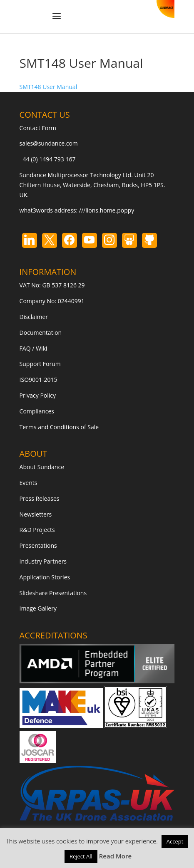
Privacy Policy (38, 395)
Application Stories (45, 577)
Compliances (37, 411)
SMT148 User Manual (48, 87)
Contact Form (38, 128)
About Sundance (42, 467)
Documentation (41, 333)
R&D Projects (37, 530)
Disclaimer (34, 317)
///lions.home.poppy (107, 210)
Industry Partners (43, 561)
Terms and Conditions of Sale (59, 427)
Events (29, 483)
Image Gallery (38, 608)
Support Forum (40, 364)
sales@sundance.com (49, 143)
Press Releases (40, 498)
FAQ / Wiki (34, 348)
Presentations (38, 545)
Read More (115, 856)
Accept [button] (175, 841)
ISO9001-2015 (39, 380)
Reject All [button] (81, 856)
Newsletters (36, 514)
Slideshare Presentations (53, 593)
